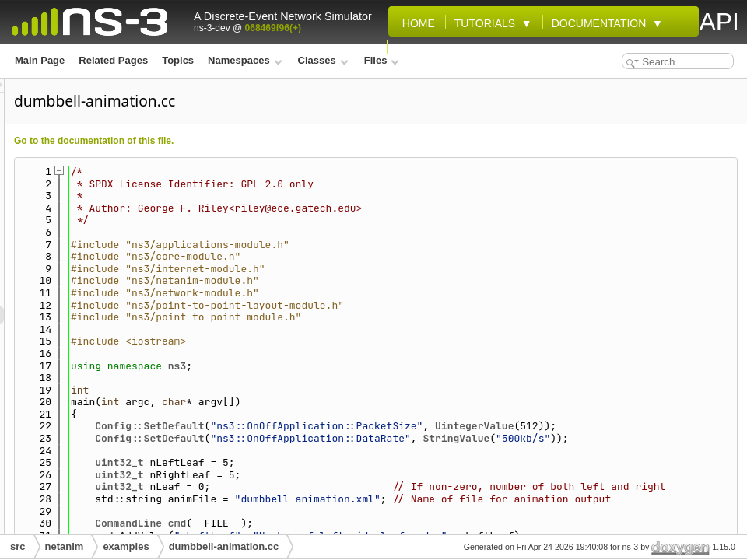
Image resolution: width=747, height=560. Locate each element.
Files (382, 60)
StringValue (651, 451)
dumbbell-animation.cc (224, 546)
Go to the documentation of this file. (288, 141)
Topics (178, 60)
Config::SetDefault (344, 426)
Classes (323, 60)
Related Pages (113, 60)
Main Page (40, 60)
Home (416, 23)
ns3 (372, 366)
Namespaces (245, 60)
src (18, 546)
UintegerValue (669, 426)
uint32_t (314, 486)
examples (126, 546)
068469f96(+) (273, 28)
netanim (65, 546)
